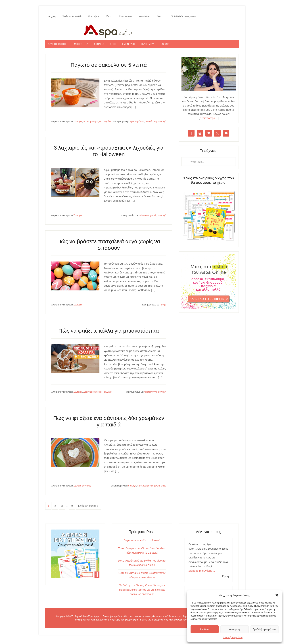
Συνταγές (78, 125)
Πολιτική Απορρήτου (233, 637)
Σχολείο (77, 489)
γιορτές (153, 219)
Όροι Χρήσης (95, 620)
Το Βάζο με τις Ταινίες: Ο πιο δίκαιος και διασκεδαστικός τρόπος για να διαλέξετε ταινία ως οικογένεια (142, 593)
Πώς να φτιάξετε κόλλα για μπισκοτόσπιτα (109, 334)
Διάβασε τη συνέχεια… (202, 574)
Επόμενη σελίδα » (88, 510)
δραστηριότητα (137, 125)
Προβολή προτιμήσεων (263, 629)
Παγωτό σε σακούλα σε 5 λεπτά (109, 68)
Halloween (144, 219)
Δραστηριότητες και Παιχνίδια (97, 125)
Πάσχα (163, 308)
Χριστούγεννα (150, 396)
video (163, 489)
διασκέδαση (151, 125)
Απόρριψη (232, 629)
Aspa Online (142, 32)
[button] (277, 595)
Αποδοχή (204, 629)
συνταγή (162, 125)
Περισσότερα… (209, 122)
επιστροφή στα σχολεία (149, 489)
